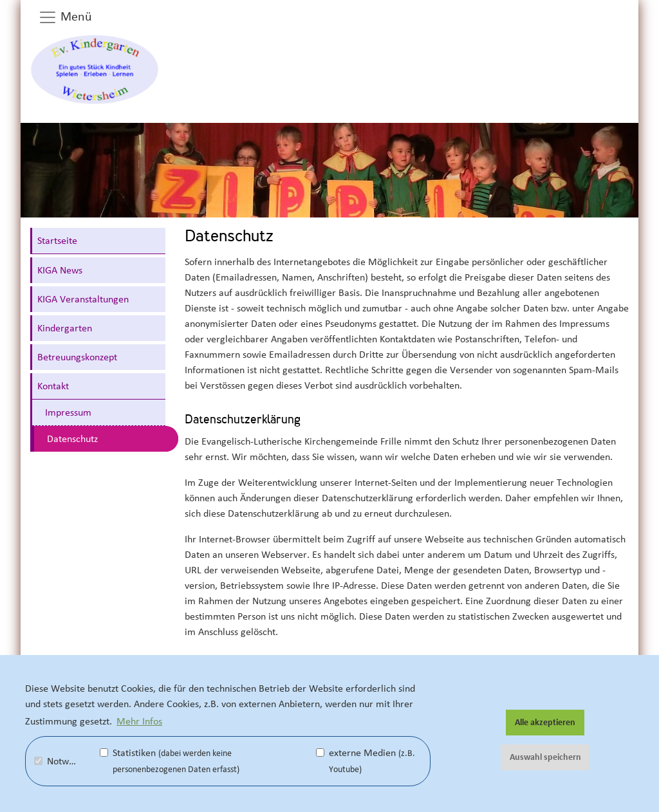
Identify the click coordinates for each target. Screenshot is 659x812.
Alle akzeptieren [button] (545, 723)
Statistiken (170, 761)
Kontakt (53, 386)
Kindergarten (65, 328)
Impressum (68, 412)
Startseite (57, 241)
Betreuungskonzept (77, 357)
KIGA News (60, 270)
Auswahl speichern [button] (545, 757)
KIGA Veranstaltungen (83, 299)
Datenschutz (72, 439)
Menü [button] (65, 17)
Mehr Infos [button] (139, 721)
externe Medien (366, 761)
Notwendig (63, 761)
